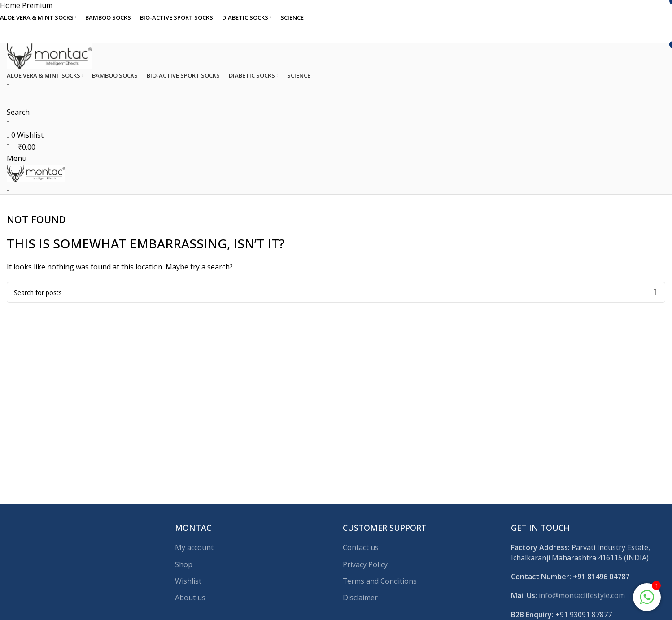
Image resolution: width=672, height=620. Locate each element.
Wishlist (188, 581)
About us (190, 598)
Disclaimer (360, 598)
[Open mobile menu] (17, 158)
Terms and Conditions (380, 581)
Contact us (361, 547)
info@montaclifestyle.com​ (582, 595)
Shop (184, 564)
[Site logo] (49, 56)
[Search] (336, 292)
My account (194, 547)
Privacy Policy (365, 564)
